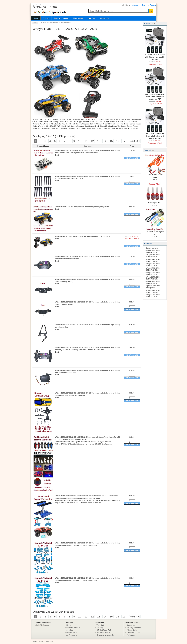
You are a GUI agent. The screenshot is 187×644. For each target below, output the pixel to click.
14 (105, 141)
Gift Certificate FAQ (104, 630)
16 (118, 141)
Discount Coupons (103, 632)
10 (80, 141)
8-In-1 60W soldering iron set (155, 232)
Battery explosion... (153, 248)
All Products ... (72, 635)
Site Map (100, 628)
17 (124, 141)
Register (153, 5)
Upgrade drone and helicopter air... (153, 287)
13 (99, 141)
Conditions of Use (133, 632)
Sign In (144, 5)
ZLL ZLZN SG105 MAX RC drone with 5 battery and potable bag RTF (155, 135)
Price (132, 146)
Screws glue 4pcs (155, 202)
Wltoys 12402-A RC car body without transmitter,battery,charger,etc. (82, 207)
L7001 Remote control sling (155, 175)
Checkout (136, 5)
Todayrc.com (49, 641)
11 (86, 141)
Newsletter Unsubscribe (105, 635)
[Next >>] (134, 141)
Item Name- (88, 146)
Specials (46, 18)
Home (36, 18)
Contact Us (105, 18)
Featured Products (61, 18)
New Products (72, 632)
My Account (78, 18)
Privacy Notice (132, 630)
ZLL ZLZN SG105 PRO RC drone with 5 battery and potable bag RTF (155, 96)
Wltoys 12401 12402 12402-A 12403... (153, 251)
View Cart (91, 18)
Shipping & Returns (134, 628)
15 (111, 141)
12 (92, 141)
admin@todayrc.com (43, 625)
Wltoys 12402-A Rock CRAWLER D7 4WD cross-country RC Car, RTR (83, 236)
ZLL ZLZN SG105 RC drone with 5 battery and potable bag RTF (155, 56)
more (153, 24)
